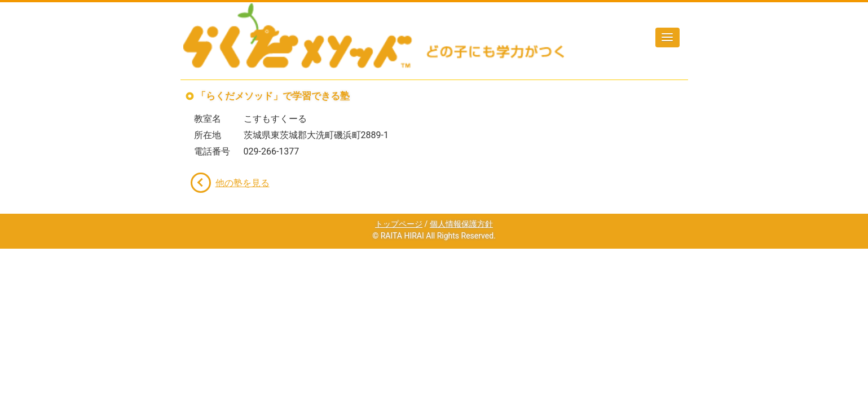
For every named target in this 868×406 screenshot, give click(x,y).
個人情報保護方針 (461, 224)
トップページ (399, 224)
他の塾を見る (243, 183)
